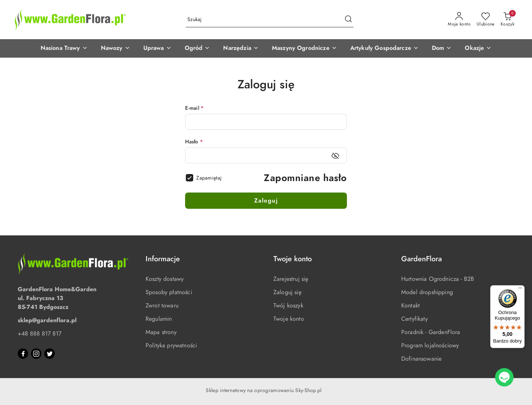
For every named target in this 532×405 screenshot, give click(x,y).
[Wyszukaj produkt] (270, 20)
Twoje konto (289, 319)
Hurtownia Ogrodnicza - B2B (438, 279)
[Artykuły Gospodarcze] (384, 48)
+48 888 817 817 (40, 334)
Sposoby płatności (169, 292)
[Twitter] (50, 354)
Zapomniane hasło (305, 178)
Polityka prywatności (171, 346)
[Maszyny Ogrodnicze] (304, 48)
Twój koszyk (288, 306)
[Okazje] (478, 48)
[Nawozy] (115, 48)
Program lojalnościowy (430, 346)
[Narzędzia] (241, 48)
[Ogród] (197, 48)
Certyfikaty (415, 319)
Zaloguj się (287, 292)
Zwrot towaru (162, 306)
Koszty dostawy (165, 279)
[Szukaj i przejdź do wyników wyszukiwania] (348, 20)
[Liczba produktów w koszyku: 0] (507, 20)
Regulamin (159, 319)
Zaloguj (266, 201)
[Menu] (520, 290)
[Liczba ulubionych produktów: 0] (486, 20)
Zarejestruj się (291, 279)
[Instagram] (36, 354)
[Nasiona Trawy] (64, 48)
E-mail (194, 108)
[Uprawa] (157, 48)
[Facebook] (23, 354)
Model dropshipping (427, 292)
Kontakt (410, 306)
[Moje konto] (459, 20)
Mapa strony (161, 332)
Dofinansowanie (421, 359)
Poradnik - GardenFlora (431, 332)
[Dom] (442, 48)
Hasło (194, 142)
